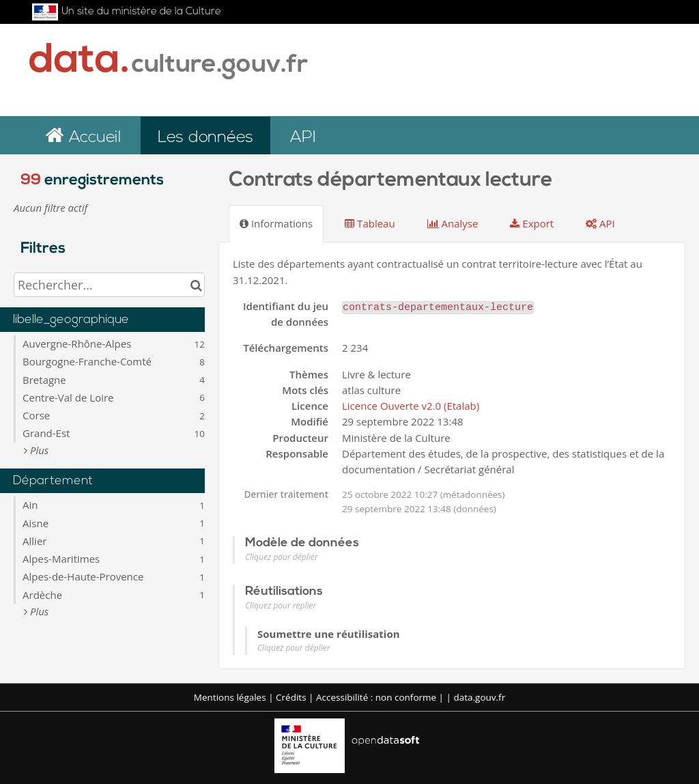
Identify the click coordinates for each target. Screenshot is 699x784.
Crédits (291, 697)
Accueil (92, 138)
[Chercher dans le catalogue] (196, 285)
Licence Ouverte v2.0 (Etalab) (411, 406)
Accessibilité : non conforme (376, 697)
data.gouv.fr (479, 697)
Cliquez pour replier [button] (281, 605)
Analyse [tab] (453, 223)
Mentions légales (230, 697)
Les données (205, 138)
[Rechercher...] (109, 285)
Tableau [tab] (370, 223)
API (303, 138)
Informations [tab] (276, 223)
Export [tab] (532, 223)
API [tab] (600, 223)
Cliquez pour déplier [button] (281, 557)
